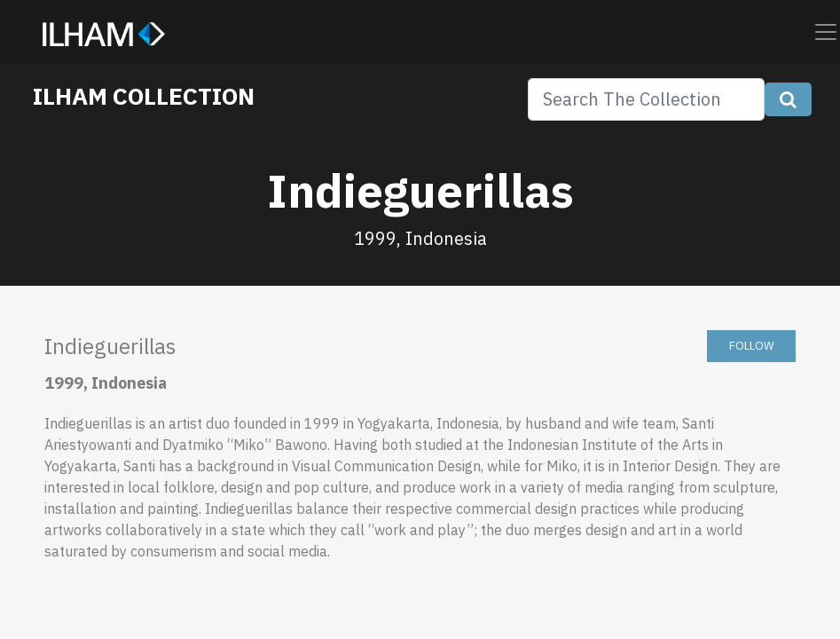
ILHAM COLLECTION (144, 96)
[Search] (646, 99)
